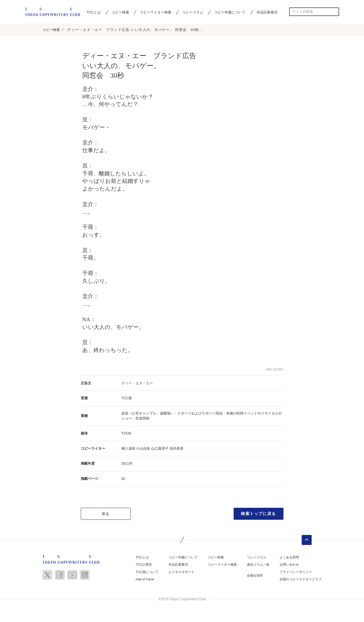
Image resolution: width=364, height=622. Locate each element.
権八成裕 (128, 449)
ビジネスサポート (182, 572)
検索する (335, 12)
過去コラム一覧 (258, 565)
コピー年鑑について (230, 12)
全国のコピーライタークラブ (301, 580)
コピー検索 (120, 12)
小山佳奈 (143, 449)
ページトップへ (307, 540)
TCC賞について (147, 572)
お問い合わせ (289, 565)
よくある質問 (289, 558)
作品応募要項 (267, 12)
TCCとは (94, 12)
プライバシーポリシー (296, 572)
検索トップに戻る (258, 514)
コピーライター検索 (156, 12)
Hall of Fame (145, 580)
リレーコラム (193, 12)
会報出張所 (255, 576)
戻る (106, 514)
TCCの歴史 (144, 565)
